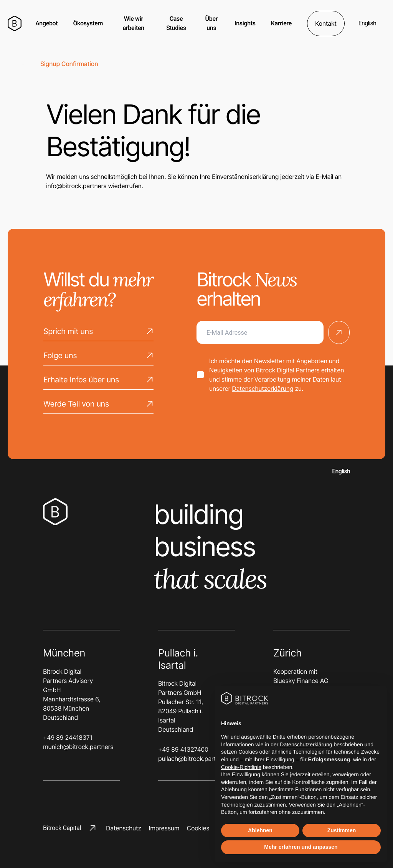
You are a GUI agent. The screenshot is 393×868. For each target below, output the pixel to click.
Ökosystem (88, 23)
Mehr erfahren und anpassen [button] (301, 847)
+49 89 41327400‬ (183, 749)
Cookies (198, 828)
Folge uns (98, 357)
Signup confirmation (69, 64)
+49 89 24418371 (68, 737)
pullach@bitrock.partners (189, 759)
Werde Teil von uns (98, 406)
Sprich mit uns (98, 333)
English (367, 23)
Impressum (164, 828)
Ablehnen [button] (260, 830)
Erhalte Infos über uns (98, 382)
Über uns (211, 23)
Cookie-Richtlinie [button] (241, 767)
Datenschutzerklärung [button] (306, 744)
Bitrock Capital (70, 828)
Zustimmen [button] (342, 830)
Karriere (281, 23)
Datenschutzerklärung (263, 389)
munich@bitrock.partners (74, 747)
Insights (245, 23)
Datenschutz (124, 828)
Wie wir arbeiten (134, 23)
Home (16, 64)
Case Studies (176, 23)
